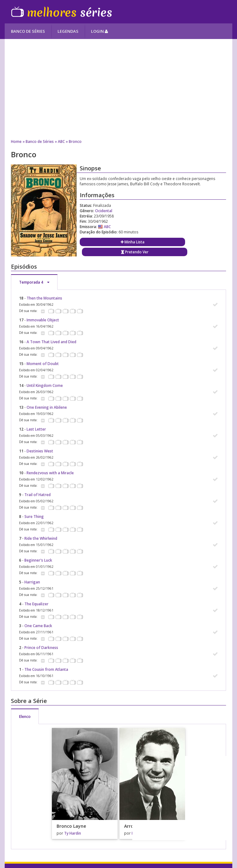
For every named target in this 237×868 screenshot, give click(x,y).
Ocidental (104, 211)
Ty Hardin (73, 833)
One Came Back (38, 626)
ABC (61, 141)
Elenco (25, 717)
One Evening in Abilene (47, 407)
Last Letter (36, 429)
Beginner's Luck (38, 560)
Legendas (68, 31)
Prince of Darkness (41, 648)
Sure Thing (34, 517)
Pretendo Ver (135, 252)
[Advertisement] (119, 89)
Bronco (75, 141)
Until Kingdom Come (45, 385)
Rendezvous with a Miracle (50, 473)
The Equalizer (36, 604)
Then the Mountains (44, 298)
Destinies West (40, 451)
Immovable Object (43, 320)
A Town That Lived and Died (51, 342)
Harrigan (32, 582)
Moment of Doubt (43, 364)
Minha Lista (133, 242)
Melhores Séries (61, 12)
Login (99, 31)
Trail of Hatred (38, 495)
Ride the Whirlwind (41, 538)
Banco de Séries (28, 31)
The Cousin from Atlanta (46, 669)
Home (16, 141)
